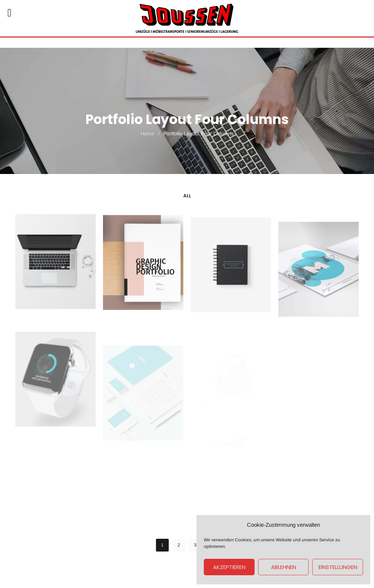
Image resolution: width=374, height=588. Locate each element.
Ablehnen (284, 567)
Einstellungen (338, 567)
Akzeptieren (229, 567)
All (187, 196)
